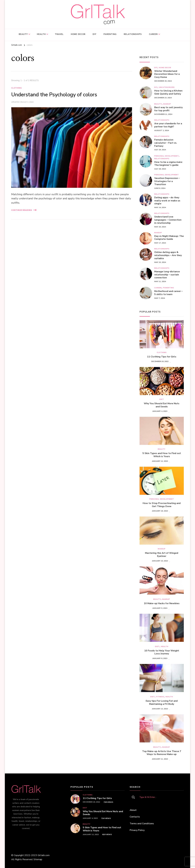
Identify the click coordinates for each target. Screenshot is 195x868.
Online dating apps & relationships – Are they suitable (168, 255)
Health (41, 34)
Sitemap (38, 859)
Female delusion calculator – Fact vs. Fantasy (166, 143)
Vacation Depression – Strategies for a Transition (167, 181)
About (133, 810)
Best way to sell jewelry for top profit (168, 109)
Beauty (23, 34)
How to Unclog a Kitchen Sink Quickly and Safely (168, 92)
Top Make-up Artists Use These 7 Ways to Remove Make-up (162, 753)
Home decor (78, 34)
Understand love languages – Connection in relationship (168, 220)
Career (153, 34)
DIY (94, 34)
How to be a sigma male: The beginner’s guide (168, 164)
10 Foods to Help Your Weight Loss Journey (162, 652)
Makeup (167, 104)
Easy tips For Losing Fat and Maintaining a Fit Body (162, 703)
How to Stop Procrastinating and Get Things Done (162, 505)
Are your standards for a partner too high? (168, 125)
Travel (59, 34)
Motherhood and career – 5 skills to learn (168, 293)
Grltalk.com (44, 855)
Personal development (167, 156)
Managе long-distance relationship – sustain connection (167, 275)
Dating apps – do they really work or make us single (167, 201)
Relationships (133, 34)
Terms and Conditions (142, 824)
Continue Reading (24, 210)
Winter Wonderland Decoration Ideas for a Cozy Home (167, 74)
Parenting (110, 34)
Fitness (160, 697)
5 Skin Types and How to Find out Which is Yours (162, 455)
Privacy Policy (137, 830)
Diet (162, 399)
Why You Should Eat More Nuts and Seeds (162, 405)
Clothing (16, 88)
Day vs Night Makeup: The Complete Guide (169, 238)
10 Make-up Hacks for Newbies (162, 603)
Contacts (135, 817)
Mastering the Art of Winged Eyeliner (162, 555)
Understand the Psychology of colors (54, 95)
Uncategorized (167, 87)
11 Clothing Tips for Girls (162, 357)
